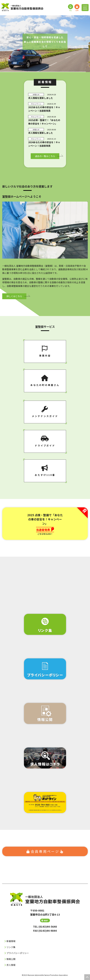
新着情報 (11, 941)
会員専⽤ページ (45, 851)
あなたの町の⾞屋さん (45, 381)
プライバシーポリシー (18, 953)
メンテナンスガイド (45, 412)
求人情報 (11, 965)
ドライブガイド (45, 441)
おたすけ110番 (45, 471)
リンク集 (11, 947)
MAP (45, 920)
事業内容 (45, 351)
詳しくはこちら (14, 296)
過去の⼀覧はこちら (45, 156)
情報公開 (11, 959)
